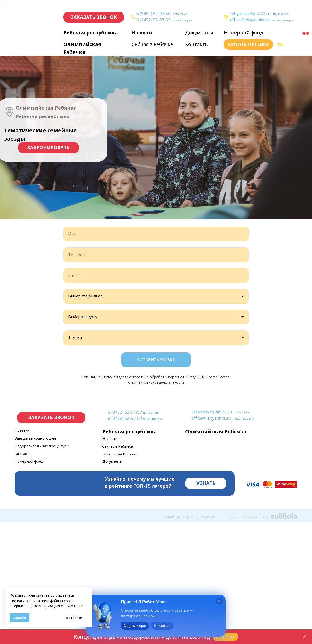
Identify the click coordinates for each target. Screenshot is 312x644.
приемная (180, 14)
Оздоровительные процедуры (42, 568)
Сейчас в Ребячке (152, 44)
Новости (142, 33)
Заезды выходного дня (35, 560)
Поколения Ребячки (120, 576)
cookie (69, 601)
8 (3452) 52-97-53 (154, 20)
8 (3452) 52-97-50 (154, 14)
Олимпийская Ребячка (216, 553)
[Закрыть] (304, 637)
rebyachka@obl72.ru (250, 14)
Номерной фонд (244, 33)
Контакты (197, 44)
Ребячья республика (91, 33)
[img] (226, 17)
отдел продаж (183, 20)
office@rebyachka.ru (250, 20)
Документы (199, 33)
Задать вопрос (138, 627)
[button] (94, 17)
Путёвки (22, 552)
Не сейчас (170, 627)
